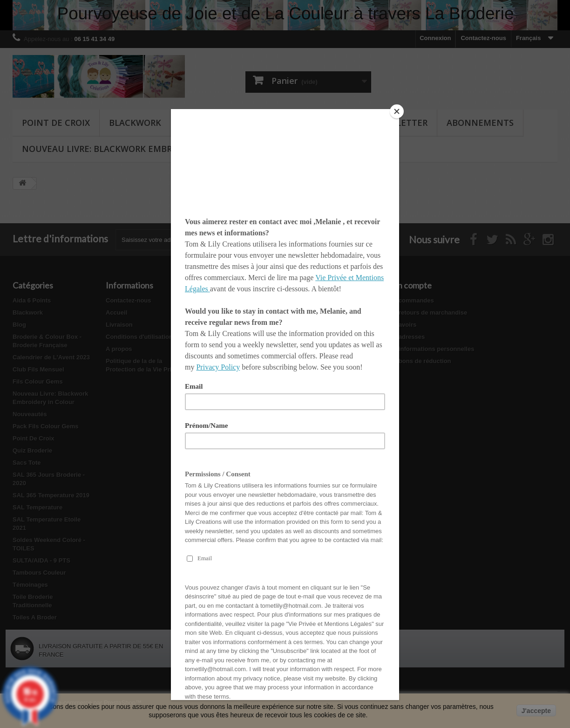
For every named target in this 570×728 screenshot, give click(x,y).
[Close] (397, 111)
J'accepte (536, 711)
